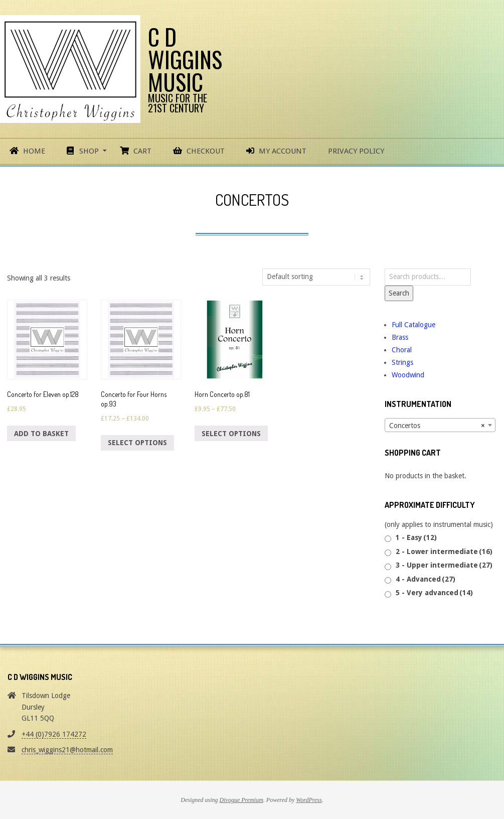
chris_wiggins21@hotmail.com (67, 750)
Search (399, 293)
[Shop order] (316, 277)
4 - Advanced (426, 579)
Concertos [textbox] (437, 426)
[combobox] (440, 425)
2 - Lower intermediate (444, 552)
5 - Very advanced (434, 593)
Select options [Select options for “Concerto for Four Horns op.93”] (137, 443)
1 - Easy (416, 537)
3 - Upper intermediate (444, 565)
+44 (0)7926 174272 (54, 734)
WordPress (309, 800)
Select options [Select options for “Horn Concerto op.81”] (231, 434)
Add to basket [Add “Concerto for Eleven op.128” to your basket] (41, 434)
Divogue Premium (241, 800)
